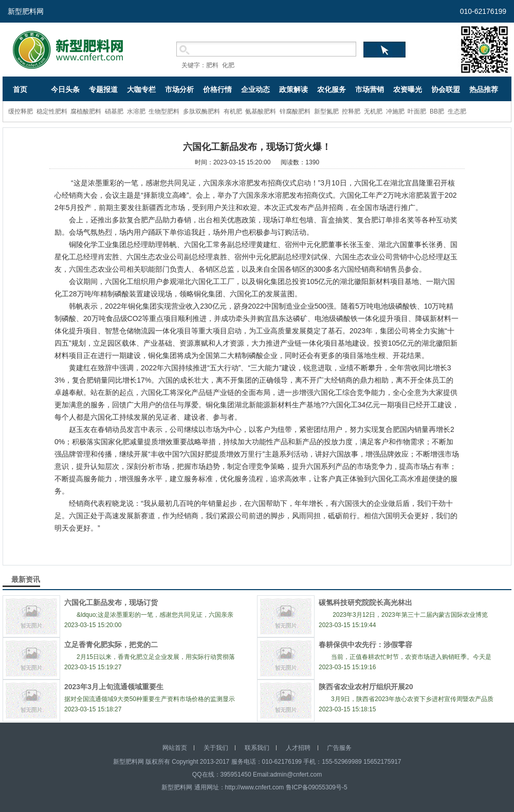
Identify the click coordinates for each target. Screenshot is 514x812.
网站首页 (175, 748)
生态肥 (457, 111)
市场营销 (370, 89)
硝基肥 (114, 111)
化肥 (228, 65)
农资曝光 (408, 89)
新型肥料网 (26, 11)
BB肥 (437, 111)
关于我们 (216, 748)
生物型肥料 (164, 111)
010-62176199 (483, 11)
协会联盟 (446, 89)
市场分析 (179, 89)
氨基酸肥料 (261, 111)
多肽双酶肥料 (201, 111)
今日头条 (65, 89)
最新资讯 (26, 579)
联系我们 (257, 748)
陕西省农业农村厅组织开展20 (366, 687)
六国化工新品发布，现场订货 (111, 602)
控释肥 (351, 111)
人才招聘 (298, 748)
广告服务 (339, 748)
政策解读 (293, 89)
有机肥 (233, 111)
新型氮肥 (326, 111)
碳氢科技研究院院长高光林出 (365, 602)
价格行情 (217, 89)
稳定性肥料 (52, 111)
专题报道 (103, 89)
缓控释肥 (21, 111)
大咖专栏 (141, 89)
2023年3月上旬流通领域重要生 (114, 687)
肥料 (212, 65)
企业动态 (255, 89)
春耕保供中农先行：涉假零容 (365, 645)
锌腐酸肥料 (295, 111)
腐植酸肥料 (86, 111)
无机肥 (373, 111)
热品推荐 (484, 89)
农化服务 (332, 89)
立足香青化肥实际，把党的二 (111, 645)
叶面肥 (417, 111)
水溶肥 (136, 111)
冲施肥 (395, 111)
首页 (20, 89)
